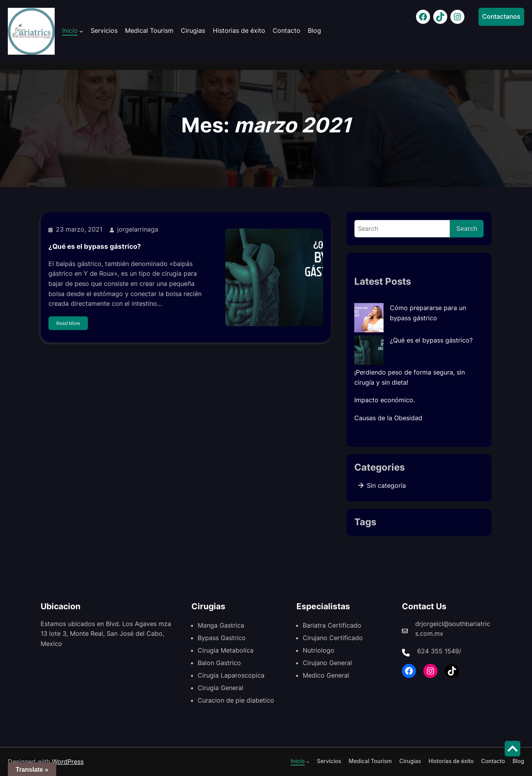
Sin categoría (386, 485)
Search (467, 228)
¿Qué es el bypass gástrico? (95, 249)
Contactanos (501, 16)
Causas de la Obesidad (388, 418)
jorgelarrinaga (138, 232)
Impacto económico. (385, 400)
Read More (68, 326)
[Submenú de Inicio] (81, 31)
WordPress (68, 762)
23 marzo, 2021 (79, 232)
